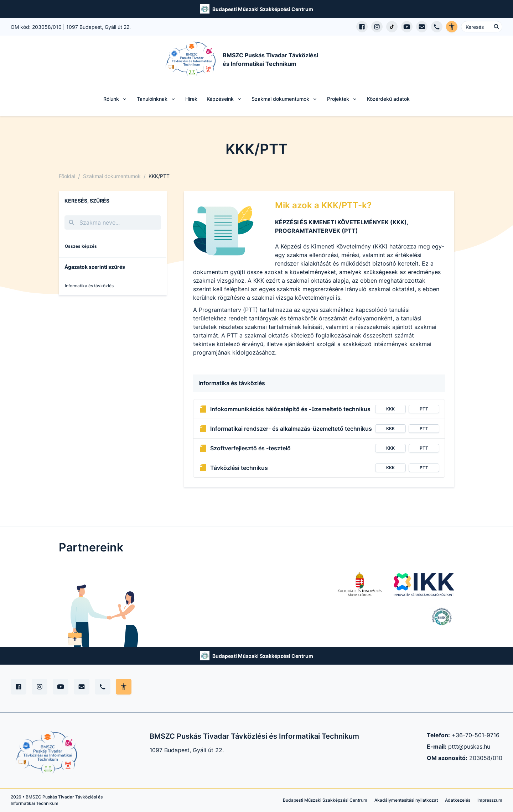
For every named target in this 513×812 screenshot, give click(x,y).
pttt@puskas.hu (469, 746)
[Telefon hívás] (437, 27)
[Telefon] (103, 687)
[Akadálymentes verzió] (452, 27)
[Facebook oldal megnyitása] (362, 27)
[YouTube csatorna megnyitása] (407, 27)
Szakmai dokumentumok (112, 176)
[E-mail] (82, 687)
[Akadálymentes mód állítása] (124, 687)
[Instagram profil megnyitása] (377, 27)
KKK (390, 409)
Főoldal (67, 176)
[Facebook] (19, 687)
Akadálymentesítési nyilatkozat (406, 800)
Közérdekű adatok (388, 99)
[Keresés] (113, 222)
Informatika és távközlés (89, 286)
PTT (424, 409)
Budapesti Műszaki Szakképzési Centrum (263, 9)
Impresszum (490, 800)
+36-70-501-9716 (476, 735)
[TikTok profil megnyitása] (392, 27)
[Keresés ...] (482, 27)
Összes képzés (81, 246)
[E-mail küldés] (422, 27)
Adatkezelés (458, 800)
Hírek (191, 99)
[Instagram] (40, 687)
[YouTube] (61, 687)
